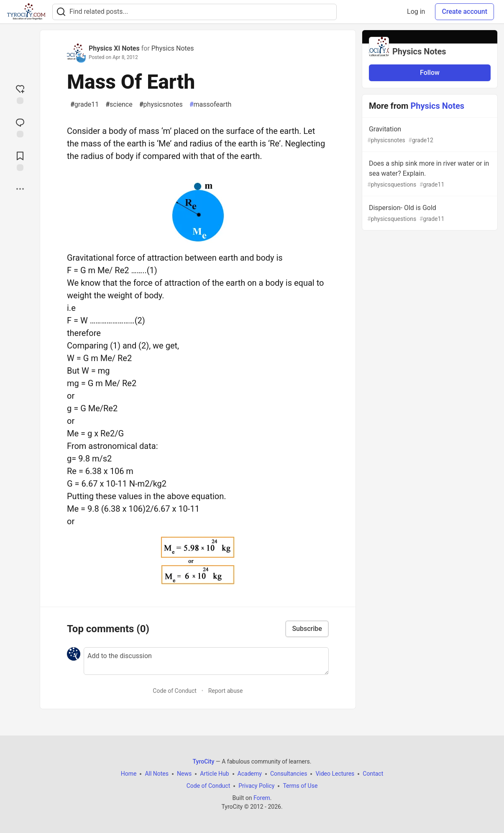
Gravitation (429, 135)
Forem (262, 798)
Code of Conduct (175, 691)
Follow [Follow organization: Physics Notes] (430, 73)
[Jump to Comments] (20, 127)
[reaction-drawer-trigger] (20, 93)
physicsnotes (161, 105)
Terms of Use (300, 786)
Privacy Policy (256, 786)
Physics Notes (173, 48)
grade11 (84, 105)
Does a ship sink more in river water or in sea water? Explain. (429, 174)
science (119, 105)
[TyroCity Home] (26, 12)
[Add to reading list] (20, 160)
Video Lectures (335, 774)
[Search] (61, 12)
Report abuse (226, 691)
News (184, 774)
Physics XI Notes (114, 48)
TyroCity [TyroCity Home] (204, 761)
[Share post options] (20, 189)
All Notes (157, 774)
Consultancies (289, 774)
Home (129, 774)
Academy (250, 774)
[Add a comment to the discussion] (206, 661)
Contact (373, 774)
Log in (416, 12)
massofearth (211, 105)
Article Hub (214, 774)
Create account (464, 12)
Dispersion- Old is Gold (429, 214)
